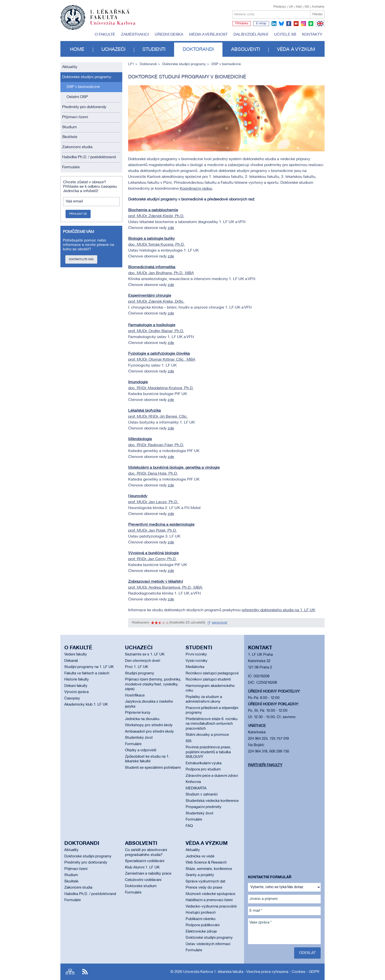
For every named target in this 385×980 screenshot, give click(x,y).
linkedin (274, 24)
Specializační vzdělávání (145, 861)
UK (291, 7)
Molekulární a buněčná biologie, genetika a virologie (174, 468)
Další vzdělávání (251, 35)
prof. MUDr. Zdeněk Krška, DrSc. (156, 302)
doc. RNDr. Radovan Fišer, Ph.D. (156, 445)
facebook (289, 24)
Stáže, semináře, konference (209, 869)
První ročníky (196, 654)
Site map (70, 972)
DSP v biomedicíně (83, 87)
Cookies (299, 972)
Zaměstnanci (135, 35)
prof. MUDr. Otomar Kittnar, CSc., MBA (162, 360)
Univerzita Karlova (117, 26)
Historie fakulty (77, 680)
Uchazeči (113, 50)
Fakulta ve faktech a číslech (87, 673)
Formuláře (71, 167)
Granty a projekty (200, 875)
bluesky (281, 24)
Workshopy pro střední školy (149, 725)
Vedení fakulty (76, 654)
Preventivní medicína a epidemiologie (161, 525)
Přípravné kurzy (138, 713)
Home (77, 50)
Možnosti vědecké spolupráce (210, 894)
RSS (85, 972)
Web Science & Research (206, 863)
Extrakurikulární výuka (204, 763)
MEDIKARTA (196, 788)
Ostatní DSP (77, 97)
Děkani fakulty (76, 686)
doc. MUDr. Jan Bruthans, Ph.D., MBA (161, 273)
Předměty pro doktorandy (84, 107)
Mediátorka (195, 667)
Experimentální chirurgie (150, 296)
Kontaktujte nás (81, 259)
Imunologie (138, 382)
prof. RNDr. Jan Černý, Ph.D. (152, 559)
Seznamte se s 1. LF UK (145, 654)
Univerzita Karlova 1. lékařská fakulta (213, 972)
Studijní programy (140, 673)
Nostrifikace (135, 696)
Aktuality (70, 67)
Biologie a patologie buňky (151, 239)
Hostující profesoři (201, 913)
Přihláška (242, 24)
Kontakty (318, 7)
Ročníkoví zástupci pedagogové (212, 673)
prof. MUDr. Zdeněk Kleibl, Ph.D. (156, 216)
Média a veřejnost (208, 35)
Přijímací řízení (75, 117)
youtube (296, 24)
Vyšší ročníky (197, 661)
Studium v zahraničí (202, 795)
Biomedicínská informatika (152, 267)
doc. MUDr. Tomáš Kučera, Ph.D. (156, 245)
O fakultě (105, 35)
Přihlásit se (78, 214)
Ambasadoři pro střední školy (149, 732)
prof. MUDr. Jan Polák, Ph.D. (152, 531)
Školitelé (70, 137)
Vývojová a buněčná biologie (153, 553)
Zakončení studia (77, 147)
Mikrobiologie (140, 439)
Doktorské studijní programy (87, 77)
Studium (69, 127)
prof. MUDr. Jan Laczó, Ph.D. (154, 502)
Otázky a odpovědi (141, 750)
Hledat (317, 14)
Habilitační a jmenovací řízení (209, 900)
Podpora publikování (203, 925)
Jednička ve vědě (200, 856)
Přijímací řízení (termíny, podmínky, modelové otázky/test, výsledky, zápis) (153, 684)
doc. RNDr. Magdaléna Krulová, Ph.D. (161, 388)
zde (171, 228)
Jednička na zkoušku (142, 719)
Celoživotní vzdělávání (143, 880)
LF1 (131, 64)
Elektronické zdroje (201, 932)
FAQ (189, 826)
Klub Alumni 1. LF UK (142, 867)
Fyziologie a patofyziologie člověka (159, 354)
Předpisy (280, 7)
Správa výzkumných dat (206, 881)
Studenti (154, 50)
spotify (311, 24)
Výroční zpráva (76, 692)
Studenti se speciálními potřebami (153, 768)
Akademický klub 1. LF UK (86, 705)
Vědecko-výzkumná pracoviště (211, 907)
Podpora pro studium (203, 769)
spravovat (220, 623)
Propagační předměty (204, 807)
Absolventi (246, 50)
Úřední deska (169, 35)
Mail (299, 7)
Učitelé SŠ (285, 35)
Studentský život (139, 738)
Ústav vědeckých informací (208, 944)
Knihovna (193, 782)
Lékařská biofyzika (144, 411)
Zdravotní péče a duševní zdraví (212, 776)
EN (319, 27)
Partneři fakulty (265, 765)
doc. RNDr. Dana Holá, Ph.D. (153, 474)
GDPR (314, 972)
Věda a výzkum (296, 50)
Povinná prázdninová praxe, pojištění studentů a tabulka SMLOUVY (208, 752)
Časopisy (72, 698)
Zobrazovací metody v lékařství (156, 582)
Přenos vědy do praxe (204, 888)
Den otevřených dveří (143, 661)
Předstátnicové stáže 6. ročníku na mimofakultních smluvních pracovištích (212, 724)
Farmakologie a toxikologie (152, 325)
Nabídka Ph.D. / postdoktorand (89, 157)
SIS (307, 7)
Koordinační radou (196, 189)
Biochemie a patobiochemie (153, 210)
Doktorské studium (141, 886)
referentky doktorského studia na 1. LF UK (278, 610)
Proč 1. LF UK (137, 667)
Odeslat (307, 953)
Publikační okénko (201, 919)
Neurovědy (138, 496)
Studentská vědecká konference (212, 801)
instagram (303, 24)
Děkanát (71, 661)
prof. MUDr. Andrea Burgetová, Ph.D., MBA (166, 588)
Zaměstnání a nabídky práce (148, 874)
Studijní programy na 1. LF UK (89, 667)
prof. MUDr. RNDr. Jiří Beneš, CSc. (158, 417)
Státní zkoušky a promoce (207, 735)
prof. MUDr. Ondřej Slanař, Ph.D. (156, 331)
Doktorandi (198, 50)
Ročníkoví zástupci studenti (208, 680)
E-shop (261, 24)
